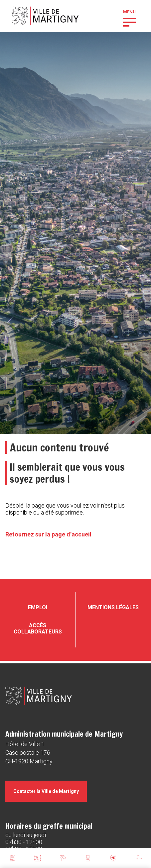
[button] (129, 22)
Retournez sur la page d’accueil (48, 534)
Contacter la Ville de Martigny (46, 791)
